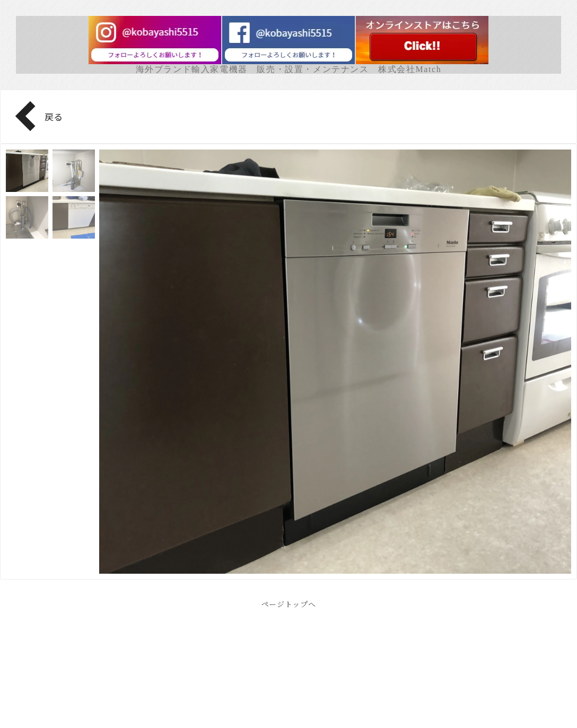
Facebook (288, 691)
